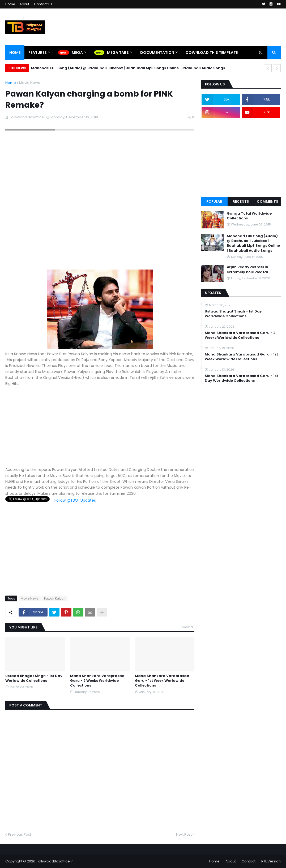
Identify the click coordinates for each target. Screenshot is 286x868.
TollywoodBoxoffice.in (55, 861)
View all (188, 627)
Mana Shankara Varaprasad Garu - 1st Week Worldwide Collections (162, 681)
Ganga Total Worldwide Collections (249, 216)
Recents (241, 201)
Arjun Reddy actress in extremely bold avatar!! (249, 270)
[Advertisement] (100, 429)
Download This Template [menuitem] (212, 53)
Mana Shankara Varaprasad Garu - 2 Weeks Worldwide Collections (97, 681)
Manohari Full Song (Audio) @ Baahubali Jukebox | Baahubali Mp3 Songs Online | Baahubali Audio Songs (128, 68)
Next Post (184, 834)
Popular (214, 201)
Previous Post (20, 834)
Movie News (29, 83)
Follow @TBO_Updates (75, 500)
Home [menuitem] (15, 53)
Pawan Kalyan (55, 598)
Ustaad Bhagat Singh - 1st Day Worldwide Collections (34, 678)
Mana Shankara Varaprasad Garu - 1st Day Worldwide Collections (241, 378)
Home (10, 4)
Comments (268, 201)
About (24, 4)
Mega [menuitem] (77, 53)
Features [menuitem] (38, 53)
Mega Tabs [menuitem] (118, 53)
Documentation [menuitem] (157, 53)
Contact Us (43, 4)
